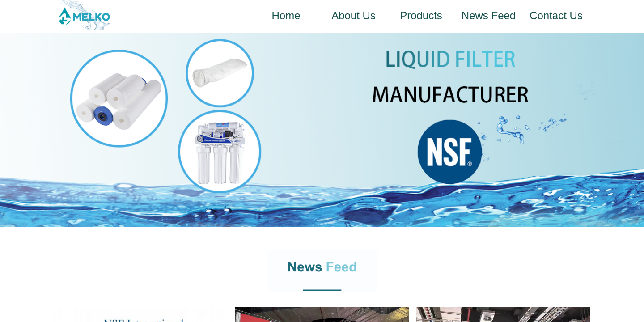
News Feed (489, 15)
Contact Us (556, 15)
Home (286, 15)
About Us (354, 15)
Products (421, 15)
